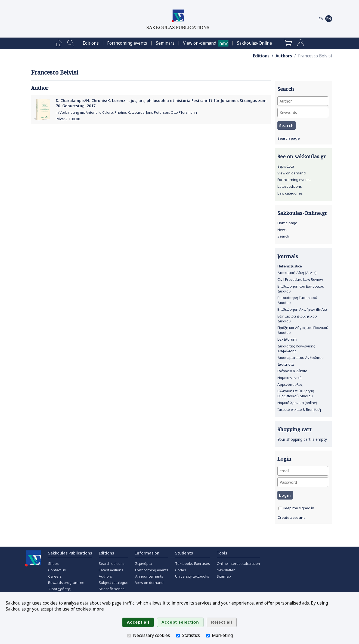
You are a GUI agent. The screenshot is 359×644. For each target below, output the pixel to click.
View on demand (292, 173)
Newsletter (226, 570)
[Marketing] (208, 636)
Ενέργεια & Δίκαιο (292, 371)
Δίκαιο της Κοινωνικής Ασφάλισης (296, 349)
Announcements (149, 576)
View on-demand (200, 43)
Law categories (290, 193)
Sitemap (224, 576)
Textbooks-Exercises (193, 563)
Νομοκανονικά (290, 378)
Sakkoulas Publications (70, 553)
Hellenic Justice (290, 266)
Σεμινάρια (286, 166)
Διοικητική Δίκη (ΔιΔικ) (297, 273)
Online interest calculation (238, 563)
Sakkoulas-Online (254, 43)
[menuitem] (59, 43)
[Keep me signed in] (280, 508)
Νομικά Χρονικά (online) (297, 403)
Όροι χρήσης (59, 589)
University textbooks (192, 576)
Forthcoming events (127, 43)
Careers (55, 576)
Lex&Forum (287, 339)
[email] (303, 471)
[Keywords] (303, 113)
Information (147, 553)
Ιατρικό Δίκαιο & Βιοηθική (299, 409)
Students (184, 553)
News (282, 230)
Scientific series (112, 589)
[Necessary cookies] (129, 636)
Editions (91, 43)
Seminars (165, 43)
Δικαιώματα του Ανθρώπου (301, 358)
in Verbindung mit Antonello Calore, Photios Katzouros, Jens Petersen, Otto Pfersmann (126, 113)
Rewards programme (66, 583)
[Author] (303, 101)
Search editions (112, 563)
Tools (222, 553)
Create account (291, 517)
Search (283, 236)
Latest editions (290, 186)
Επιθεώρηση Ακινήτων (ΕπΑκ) (302, 309)
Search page (289, 138)
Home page (287, 223)
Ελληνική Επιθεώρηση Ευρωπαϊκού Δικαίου (296, 393)
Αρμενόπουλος (290, 384)
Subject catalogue (114, 583)
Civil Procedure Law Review (300, 279)
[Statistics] (178, 636)
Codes (181, 570)
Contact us (57, 570)
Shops (53, 563)
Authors (284, 56)
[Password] (303, 482)
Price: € (68, 119)
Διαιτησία (286, 364)
